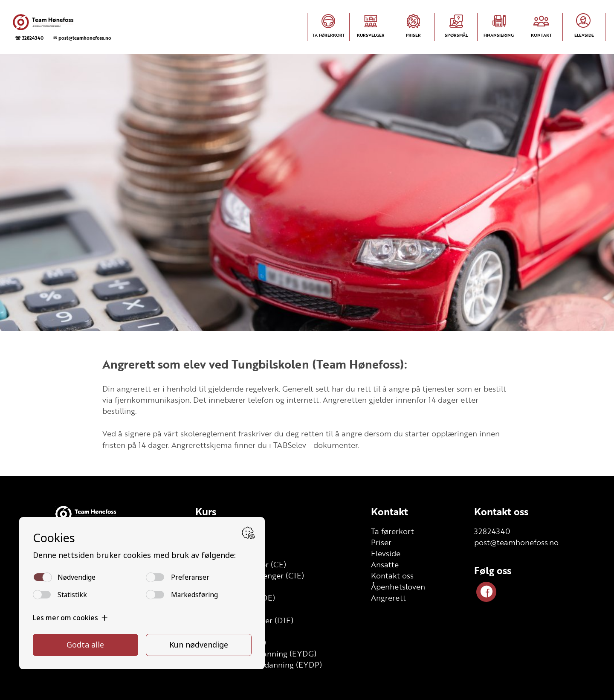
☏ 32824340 (29, 38)
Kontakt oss (392, 575)
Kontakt (390, 511)
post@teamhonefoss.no (516, 542)
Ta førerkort (392, 531)
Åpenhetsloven (398, 587)
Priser (381, 542)
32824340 (492, 531)
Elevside (386, 553)
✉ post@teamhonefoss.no (82, 38)
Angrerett (388, 598)
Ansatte (385, 564)
